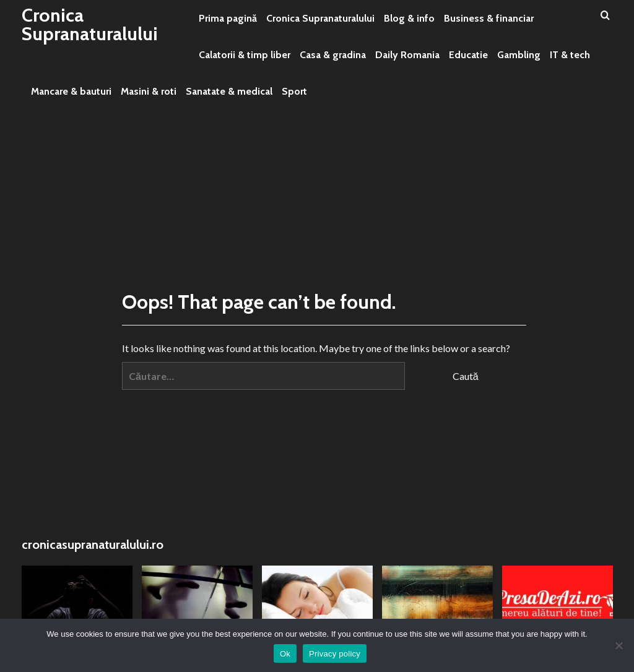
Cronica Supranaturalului (90, 24)
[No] (619, 645)
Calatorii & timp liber (245, 55)
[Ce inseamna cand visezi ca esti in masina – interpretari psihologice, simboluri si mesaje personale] (317, 602)
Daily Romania (407, 55)
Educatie (468, 55)
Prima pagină (228, 18)
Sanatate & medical (229, 91)
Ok (285, 654)
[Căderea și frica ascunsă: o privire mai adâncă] (77, 602)
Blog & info (409, 18)
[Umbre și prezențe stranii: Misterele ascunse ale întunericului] (197, 602)
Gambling (519, 55)
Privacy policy (335, 654)
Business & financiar (489, 18)
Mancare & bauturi (71, 91)
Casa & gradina (333, 55)
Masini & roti (149, 91)
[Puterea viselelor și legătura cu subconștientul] (437, 602)
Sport (294, 91)
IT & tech (570, 55)
